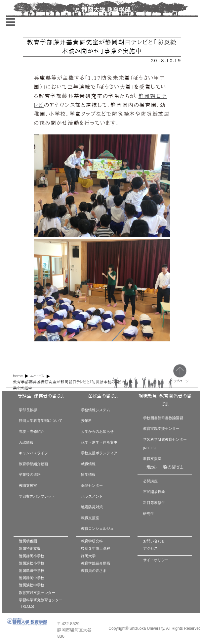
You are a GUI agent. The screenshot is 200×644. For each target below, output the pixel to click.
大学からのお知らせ (97, 431)
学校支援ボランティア (99, 453)
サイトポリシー (156, 560)
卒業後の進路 (30, 474)
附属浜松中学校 (32, 585)
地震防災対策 (92, 507)
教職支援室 (28, 485)
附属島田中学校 (32, 570)
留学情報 (88, 474)
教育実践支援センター (161, 428)
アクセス (150, 548)
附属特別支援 (30, 548)
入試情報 (26, 442)
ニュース (37, 376)
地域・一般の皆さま (165, 467)
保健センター (92, 485)
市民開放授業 (154, 492)
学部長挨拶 (28, 410)
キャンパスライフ (33, 453)
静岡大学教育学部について (41, 420)
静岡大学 (88, 556)
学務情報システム (96, 410)
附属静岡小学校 (32, 556)
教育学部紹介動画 (33, 464)
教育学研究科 (92, 541)
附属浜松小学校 (32, 563)
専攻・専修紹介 (32, 431)
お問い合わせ (154, 541)
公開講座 (150, 481)
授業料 (86, 420)
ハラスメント (92, 496)
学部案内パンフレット (37, 496)
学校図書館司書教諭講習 (163, 418)
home (18, 376)
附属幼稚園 (28, 541)
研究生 (149, 513)
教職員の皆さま (94, 570)
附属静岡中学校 (32, 578)
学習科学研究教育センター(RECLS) (165, 444)
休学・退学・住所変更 (99, 442)
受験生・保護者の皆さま (41, 396)
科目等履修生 (154, 502)
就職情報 (88, 464)
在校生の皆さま (103, 396)
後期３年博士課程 (96, 548)
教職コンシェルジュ (97, 528)
